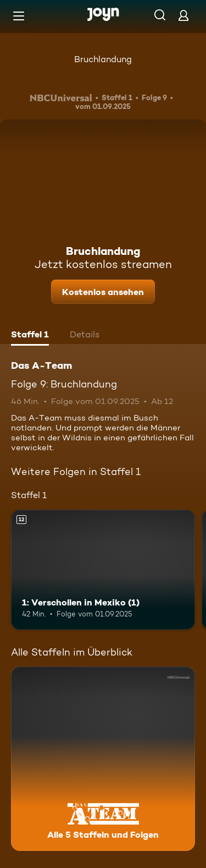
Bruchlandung (103, 59)
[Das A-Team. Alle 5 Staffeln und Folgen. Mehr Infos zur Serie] (103, 759)
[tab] (30, 336)
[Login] (183, 15)
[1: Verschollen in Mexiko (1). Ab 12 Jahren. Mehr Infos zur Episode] (103, 570)
